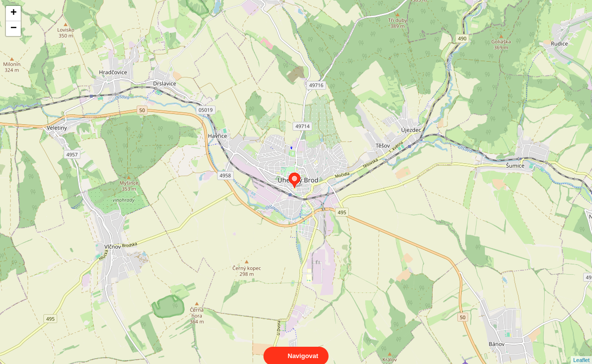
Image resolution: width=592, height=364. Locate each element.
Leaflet (581, 351)
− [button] (14, 29)
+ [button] (14, 13)
